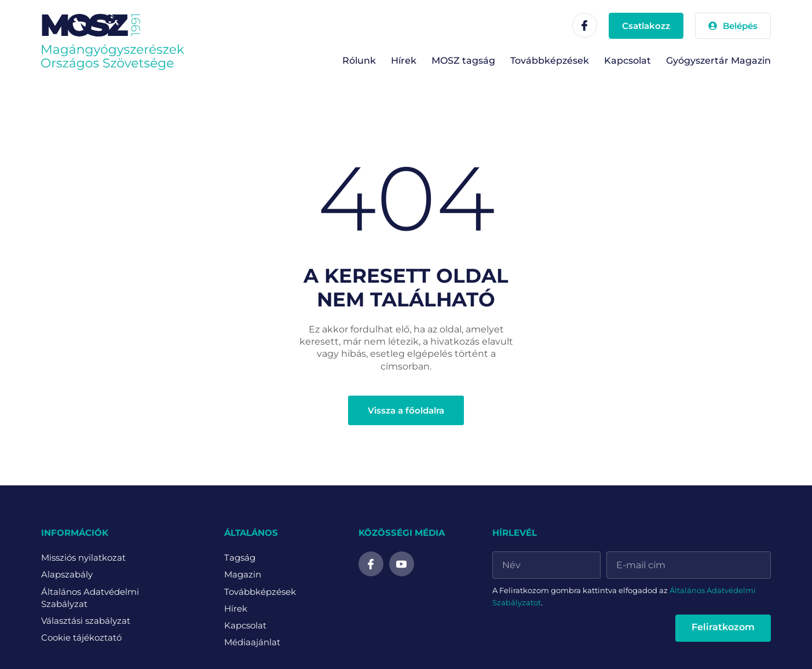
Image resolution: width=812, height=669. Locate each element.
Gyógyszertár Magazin (718, 61)
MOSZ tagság (463, 61)
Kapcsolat (628, 61)
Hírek (404, 61)
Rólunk (359, 61)
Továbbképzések (550, 61)
